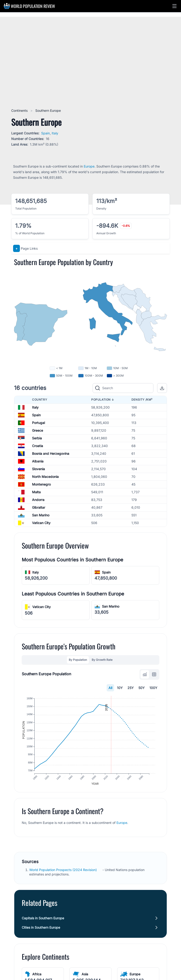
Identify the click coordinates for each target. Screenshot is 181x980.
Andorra (38, 500)
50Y (142, 688)
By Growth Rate (102, 660)
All (110, 688)
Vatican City (41, 523)
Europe (89, 166)
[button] (174, 6)
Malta (36, 492)
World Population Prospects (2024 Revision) (63, 873)
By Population (78, 660)
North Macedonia (45, 477)
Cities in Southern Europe (41, 930)
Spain (45, 133)
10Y (120, 688)
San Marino (41, 515)
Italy (55, 133)
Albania (38, 461)
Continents (20, 110)
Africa (37, 977)
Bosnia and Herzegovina (51, 453)
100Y (153, 688)
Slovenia (38, 469)
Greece (38, 430)
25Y (131, 688)
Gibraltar (39, 507)
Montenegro (41, 484)
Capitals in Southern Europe (43, 921)
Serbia (37, 438)
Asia (85, 977)
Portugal (38, 423)
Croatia (38, 446)
